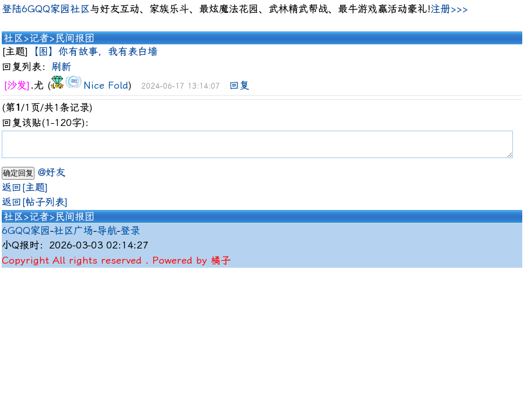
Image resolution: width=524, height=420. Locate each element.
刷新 (61, 66)
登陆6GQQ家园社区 (46, 9)
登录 (130, 236)
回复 (239, 85)
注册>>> (449, 9)
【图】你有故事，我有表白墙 (93, 51)
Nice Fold (106, 85)
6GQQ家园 (26, 236)
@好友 (52, 177)
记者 (39, 38)
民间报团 (75, 38)
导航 (107, 236)
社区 (13, 38)
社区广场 (74, 236)
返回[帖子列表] (35, 207)
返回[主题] (25, 192)
